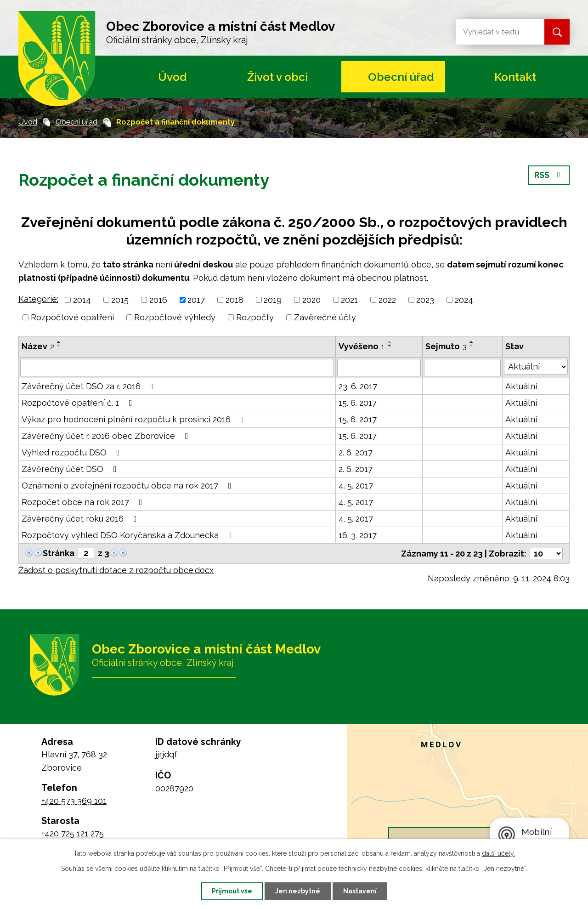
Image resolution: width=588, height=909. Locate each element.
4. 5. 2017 (356, 486)
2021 (349, 300)
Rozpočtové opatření (72, 317)
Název (38, 346)
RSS (549, 175)
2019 (273, 300)
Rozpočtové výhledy (175, 317)
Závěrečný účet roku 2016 (81, 519)
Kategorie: (38, 299)
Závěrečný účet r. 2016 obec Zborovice (107, 436)
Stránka (59, 553)
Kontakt (515, 77)
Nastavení (360, 891)
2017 (196, 300)
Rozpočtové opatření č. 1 (79, 403)
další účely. (498, 853)
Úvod (172, 77)
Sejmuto (446, 346)
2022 (387, 300)
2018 (235, 300)
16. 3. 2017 (358, 535)
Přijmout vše (232, 891)
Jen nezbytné (298, 891)
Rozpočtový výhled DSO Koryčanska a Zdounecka (129, 535)
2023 (425, 300)
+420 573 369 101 (74, 801)
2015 (120, 300)
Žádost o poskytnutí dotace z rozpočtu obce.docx (116, 570)
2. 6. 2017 (356, 452)
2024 (464, 300)
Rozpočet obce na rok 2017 (84, 502)
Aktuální (521, 386)
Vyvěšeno (362, 346)
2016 (158, 300)
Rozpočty (255, 317)
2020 (311, 300)
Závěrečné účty (325, 317)
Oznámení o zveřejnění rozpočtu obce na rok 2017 (128, 486)
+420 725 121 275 (73, 833)
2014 (82, 300)
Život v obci (277, 77)
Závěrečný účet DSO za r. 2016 (90, 386)
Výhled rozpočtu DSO (73, 452)
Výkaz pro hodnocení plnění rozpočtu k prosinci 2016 (135, 419)
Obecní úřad (401, 77)
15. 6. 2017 (358, 403)
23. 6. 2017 (358, 386)
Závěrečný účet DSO (71, 469)
